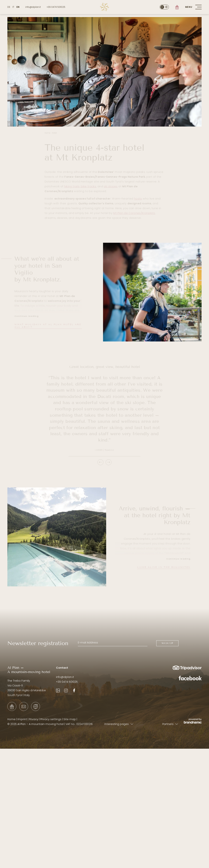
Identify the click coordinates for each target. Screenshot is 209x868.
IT (13, 7)
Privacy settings (51, 719)
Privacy (34, 719)
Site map (70, 719)
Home (11, 719)
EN (18, 7)
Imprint (22, 719)
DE (9, 7)
